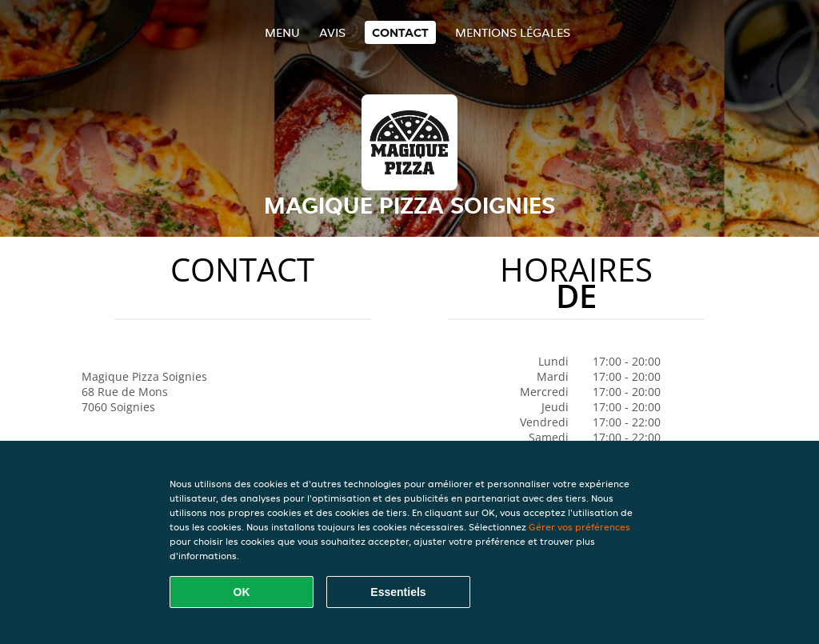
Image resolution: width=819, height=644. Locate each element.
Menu (282, 32)
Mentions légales (513, 32)
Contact (400, 32)
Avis (332, 32)
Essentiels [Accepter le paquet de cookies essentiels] (398, 592)
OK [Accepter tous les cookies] (242, 592)
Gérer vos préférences (579, 527)
